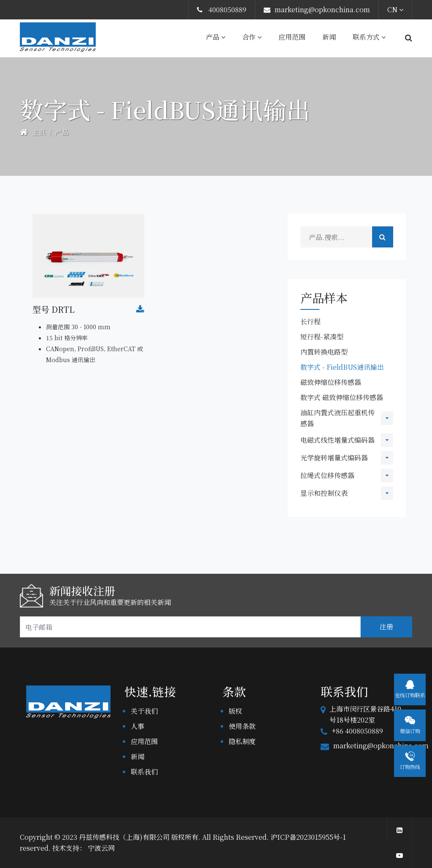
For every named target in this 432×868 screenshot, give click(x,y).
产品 (216, 37)
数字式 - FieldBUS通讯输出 (342, 367)
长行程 (310, 321)
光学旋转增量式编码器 (334, 458)
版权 (235, 711)
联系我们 (144, 772)
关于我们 (144, 711)
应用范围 (292, 37)
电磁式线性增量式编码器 (337, 440)
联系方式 (369, 37)
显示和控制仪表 (324, 493)
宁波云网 (101, 848)
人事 (138, 726)
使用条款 (242, 726)
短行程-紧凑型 (322, 337)
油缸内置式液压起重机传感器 (337, 418)
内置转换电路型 (324, 352)
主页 (33, 132)
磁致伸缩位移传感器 (331, 382)
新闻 (329, 37)
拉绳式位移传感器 (327, 475)
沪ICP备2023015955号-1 (308, 837)
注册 (386, 627)
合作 (252, 37)
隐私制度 (242, 741)
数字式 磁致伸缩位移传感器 (342, 397)
